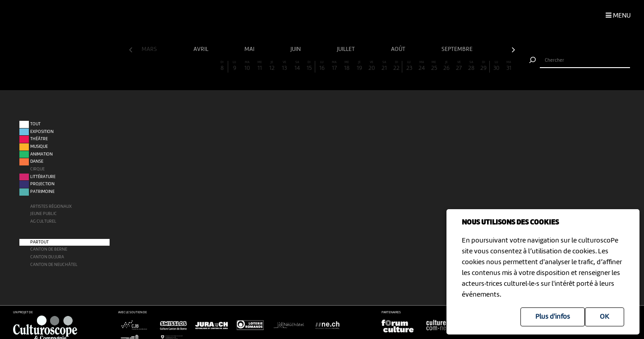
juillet (347, 49)
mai (250, 49)
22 (397, 66)
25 (434, 66)
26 (446, 66)
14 (297, 66)
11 (260, 66)
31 (509, 66)
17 (335, 66)
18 (347, 66)
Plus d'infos (553, 317)
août (399, 49)
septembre (458, 49)
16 (322, 66)
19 (359, 66)
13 (285, 66)
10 (247, 66)
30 (497, 66)
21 (384, 66)
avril (202, 49)
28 (471, 66)
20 (372, 66)
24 (422, 66)
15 (309, 66)
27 (459, 66)
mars (150, 49)
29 (484, 66)
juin (296, 49)
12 (272, 66)
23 (409, 66)
